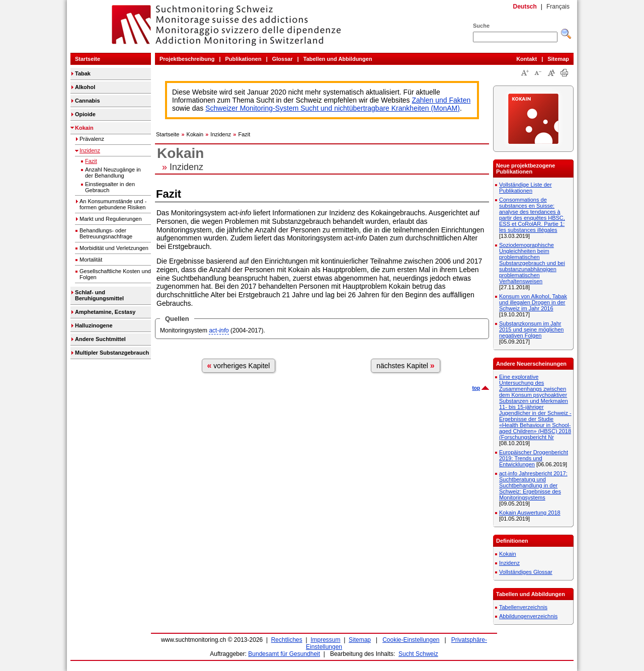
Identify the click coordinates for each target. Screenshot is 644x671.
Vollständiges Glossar (526, 572)
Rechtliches (287, 640)
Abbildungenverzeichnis (528, 616)
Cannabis (88, 101)
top (476, 388)
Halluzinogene (94, 325)
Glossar (283, 59)
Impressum (325, 640)
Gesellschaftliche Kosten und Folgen (115, 274)
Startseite (88, 59)
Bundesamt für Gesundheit (284, 654)
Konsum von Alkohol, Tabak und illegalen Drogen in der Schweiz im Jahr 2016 (533, 302)
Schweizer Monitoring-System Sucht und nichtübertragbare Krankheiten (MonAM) (333, 108)
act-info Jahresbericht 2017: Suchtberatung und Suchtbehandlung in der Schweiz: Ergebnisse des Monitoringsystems (533, 485)
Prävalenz (92, 139)
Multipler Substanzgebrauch (112, 353)
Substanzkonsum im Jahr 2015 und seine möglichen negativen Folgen (531, 329)
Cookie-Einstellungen (411, 640)
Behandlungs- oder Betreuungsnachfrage (106, 233)
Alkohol (85, 87)
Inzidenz (90, 150)
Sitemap (558, 59)
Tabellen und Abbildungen (338, 59)
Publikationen (244, 59)
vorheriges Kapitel (239, 365)
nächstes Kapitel (406, 365)
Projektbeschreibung (187, 59)
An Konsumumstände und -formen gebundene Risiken (113, 204)
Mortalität (91, 260)
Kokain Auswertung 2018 (530, 513)
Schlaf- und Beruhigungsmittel (99, 295)
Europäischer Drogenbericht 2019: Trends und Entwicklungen (534, 458)
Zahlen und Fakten (441, 100)
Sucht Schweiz (418, 654)
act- (219, 330)
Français (558, 7)
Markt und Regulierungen (111, 219)
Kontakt (527, 59)
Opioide (85, 114)
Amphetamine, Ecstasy (105, 312)
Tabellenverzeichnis (523, 607)
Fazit (91, 161)
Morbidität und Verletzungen (114, 248)
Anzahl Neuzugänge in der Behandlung (113, 173)
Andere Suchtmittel (100, 339)
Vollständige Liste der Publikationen (526, 188)
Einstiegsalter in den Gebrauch (110, 187)
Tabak (83, 73)
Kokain (84, 128)
